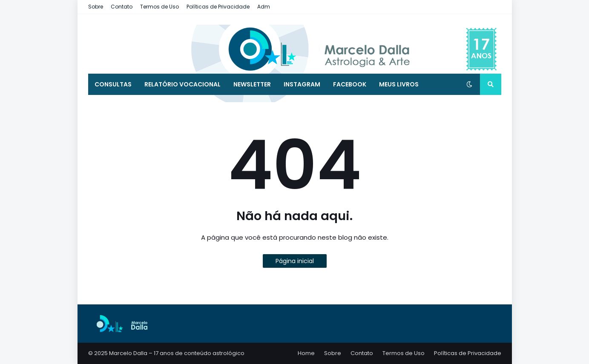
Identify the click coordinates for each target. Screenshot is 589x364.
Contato (122, 7)
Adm (264, 7)
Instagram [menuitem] (302, 84)
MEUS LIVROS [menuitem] (399, 84)
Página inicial (295, 261)
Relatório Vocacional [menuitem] (182, 84)
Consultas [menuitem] (113, 84)
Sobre (96, 7)
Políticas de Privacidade (218, 7)
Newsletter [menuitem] (252, 84)
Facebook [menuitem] (350, 84)
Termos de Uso (159, 7)
